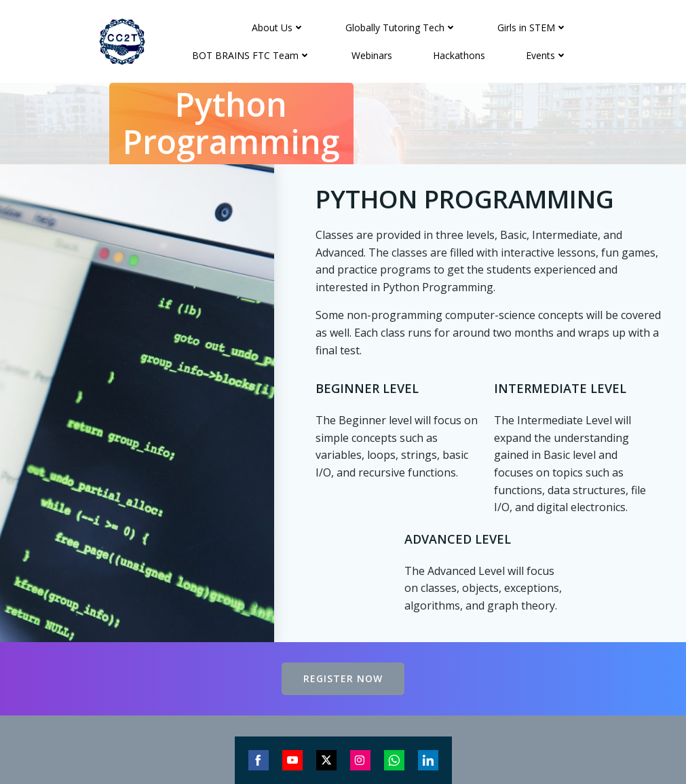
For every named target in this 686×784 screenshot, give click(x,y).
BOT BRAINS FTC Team (251, 55)
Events (547, 55)
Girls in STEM (532, 27)
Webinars (372, 55)
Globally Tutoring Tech (401, 27)
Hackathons (459, 55)
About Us (278, 27)
